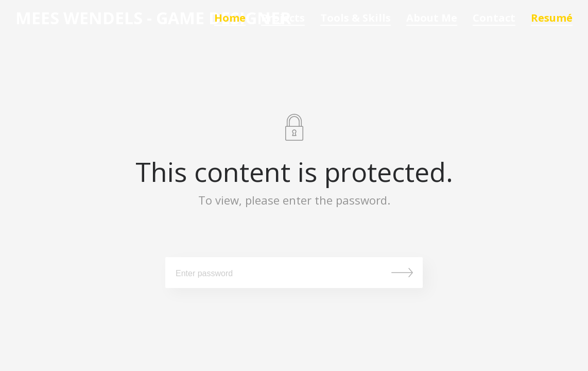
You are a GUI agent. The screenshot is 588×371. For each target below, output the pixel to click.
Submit (402, 273)
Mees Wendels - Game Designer (153, 18)
